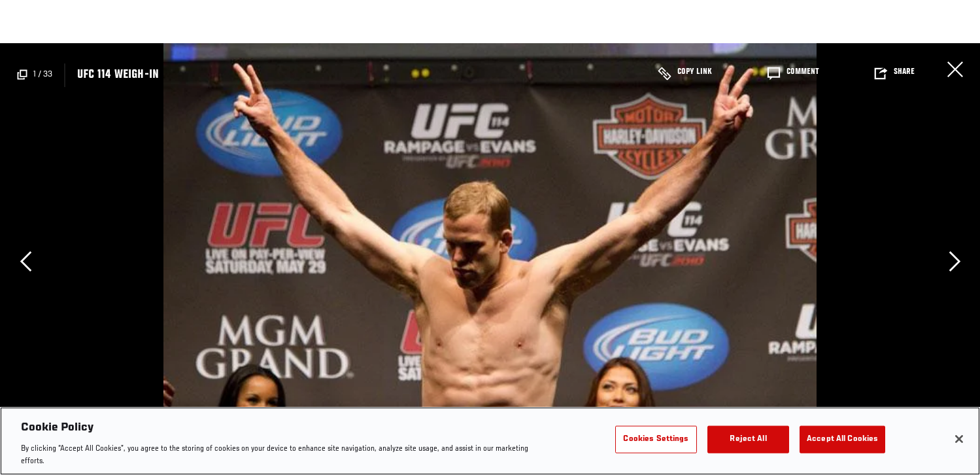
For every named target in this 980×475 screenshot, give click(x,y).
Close (955, 69)
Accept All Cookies (842, 439)
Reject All (748, 439)
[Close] (959, 439)
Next (955, 261)
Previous (25, 261)
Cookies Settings (656, 439)
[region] (490, 441)
